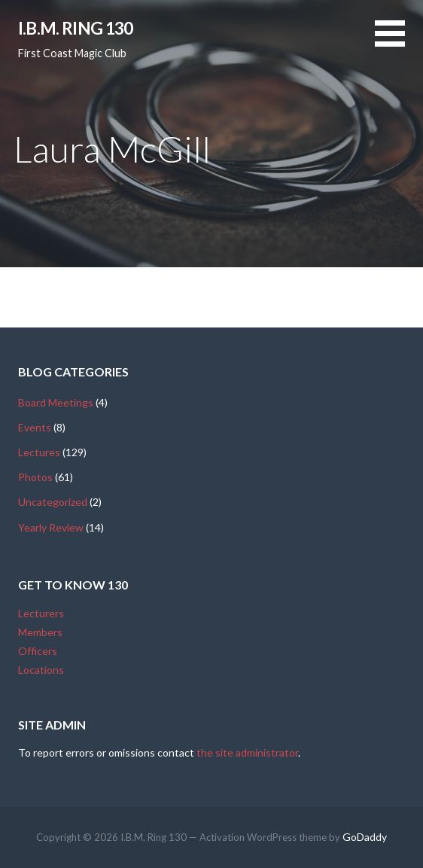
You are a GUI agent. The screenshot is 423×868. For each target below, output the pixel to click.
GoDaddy (365, 837)
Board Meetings (56, 402)
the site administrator (247, 752)
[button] (399, 43)
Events (35, 427)
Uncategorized (53, 502)
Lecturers (41, 613)
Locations (41, 670)
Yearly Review (51, 527)
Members (40, 632)
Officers (38, 651)
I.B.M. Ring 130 (76, 28)
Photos (35, 477)
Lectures (39, 452)
